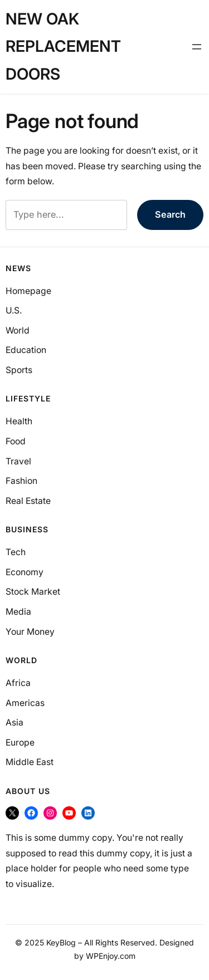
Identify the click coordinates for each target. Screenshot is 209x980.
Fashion (21, 481)
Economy (25, 572)
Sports (19, 370)
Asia (14, 722)
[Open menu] (197, 47)
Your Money (30, 632)
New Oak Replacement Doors (63, 46)
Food (16, 441)
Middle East (30, 762)
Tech (16, 552)
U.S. (14, 310)
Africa (18, 683)
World (18, 330)
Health (19, 421)
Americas (25, 703)
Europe (20, 743)
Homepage (28, 291)
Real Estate (28, 501)
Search (170, 214)
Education (26, 350)
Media (18, 612)
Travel (18, 461)
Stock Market (33, 592)
